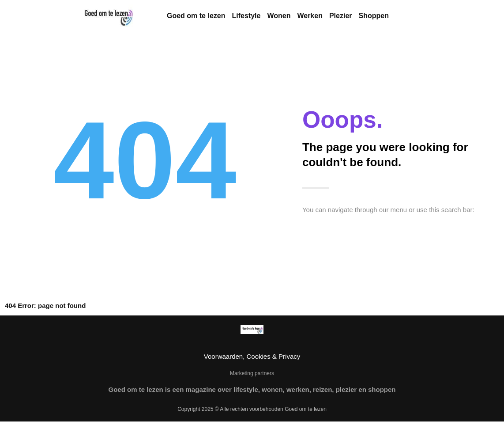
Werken (310, 16)
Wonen (279, 16)
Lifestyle (246, 16)
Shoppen (374, 16)
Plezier (341, 16)
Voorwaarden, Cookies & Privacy (252, 356)
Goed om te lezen (196, 16)
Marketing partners (252, 373)
